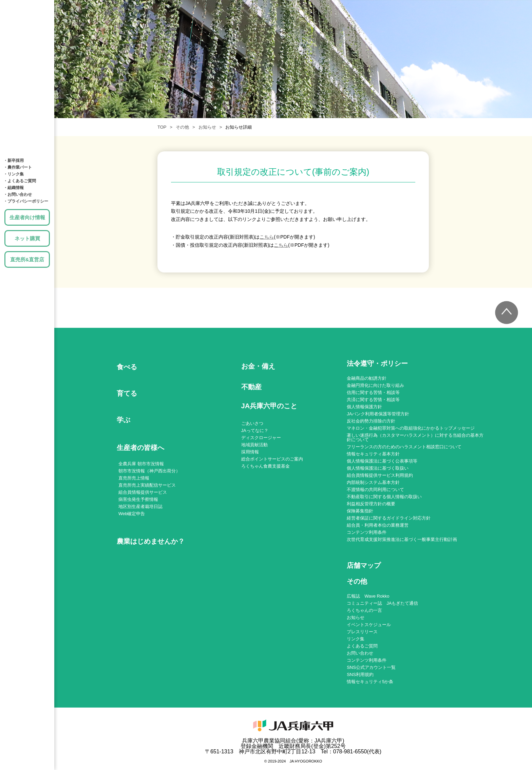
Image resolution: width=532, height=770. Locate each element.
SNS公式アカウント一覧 (371, 667)
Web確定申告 (132, 514)
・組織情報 (14, 188)
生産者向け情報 (27, 217)
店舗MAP (27, 122)
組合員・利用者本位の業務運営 (378, 525)
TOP (162, 127)
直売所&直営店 (27, 259)
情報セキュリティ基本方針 (373, 454)
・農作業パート (18, 167)
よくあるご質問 (362, 646)
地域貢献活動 (254, 445)
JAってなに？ (255, 430)
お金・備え (27, 81)
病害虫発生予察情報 (138, 499)
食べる (27, 20)
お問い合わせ (360, 653)
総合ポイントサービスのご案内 (272, 459)
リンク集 (356, 639)
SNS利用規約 (360, 674)
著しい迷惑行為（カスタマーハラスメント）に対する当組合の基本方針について (415, 437)
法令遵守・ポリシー (377, 364)
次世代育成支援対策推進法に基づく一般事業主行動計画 (402, 539)
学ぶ (27, 61)
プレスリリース (362, 632)
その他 (182, 127)
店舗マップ (364, 566)
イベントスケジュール (369, 625)
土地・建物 (27, 102)
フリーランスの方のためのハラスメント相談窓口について (404, 447)
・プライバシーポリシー (26, 201)
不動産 (251, 387)
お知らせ (207, 127)
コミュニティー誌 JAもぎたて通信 (382, 603)
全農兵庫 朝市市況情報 (141, 464)
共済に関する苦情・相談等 (373, 400)
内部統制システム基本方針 (373, 482)
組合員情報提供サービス (143, 492)
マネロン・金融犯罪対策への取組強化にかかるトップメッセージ (411, 428)
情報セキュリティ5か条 (370, 682)
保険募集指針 (360, 511)
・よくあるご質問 (20, 181)
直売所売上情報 (134, 478)
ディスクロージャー (261, 438)
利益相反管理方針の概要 (371, 504)
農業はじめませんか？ (151, 541)
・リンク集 (14, 174)
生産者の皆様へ (140, 448)
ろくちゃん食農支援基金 (265, 466)
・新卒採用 (14, 161)
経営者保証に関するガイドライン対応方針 (389, 518)
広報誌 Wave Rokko (368, 596)
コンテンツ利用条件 (367, 532)
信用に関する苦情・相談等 (373, 392)
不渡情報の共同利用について (375, 490)
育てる (27, 41)
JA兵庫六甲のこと (27, 143)
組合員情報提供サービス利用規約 (380, 475)
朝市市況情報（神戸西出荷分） (149, 471)
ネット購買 (27, 238)
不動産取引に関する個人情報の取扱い (384, 497)
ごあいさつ (252, 423)
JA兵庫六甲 (27, 5)
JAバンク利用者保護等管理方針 (378, 414)
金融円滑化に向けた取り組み (375, 385)
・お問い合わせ (18, 194)
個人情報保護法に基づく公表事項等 (382, 461)
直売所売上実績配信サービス (147, 485)
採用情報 (250, 452)
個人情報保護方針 (364, 407)
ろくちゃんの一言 (364, 610)
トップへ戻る (507, 313)
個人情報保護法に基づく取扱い (378, 468)
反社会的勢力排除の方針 (371, 421)
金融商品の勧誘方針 (367, 378)
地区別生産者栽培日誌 (140, 506)
